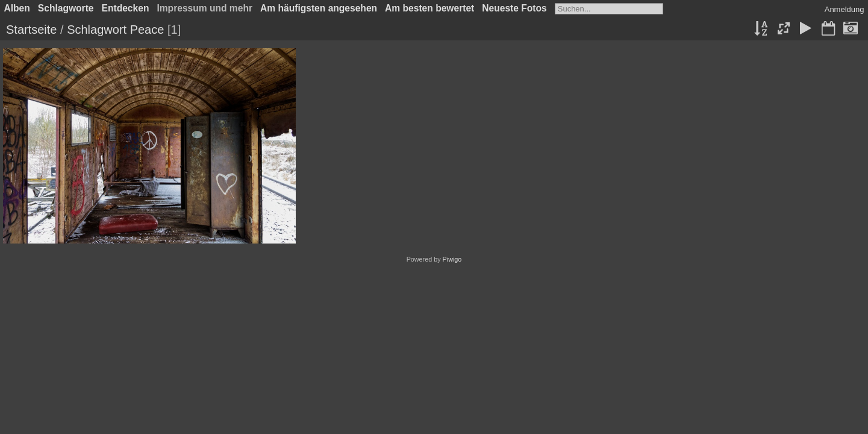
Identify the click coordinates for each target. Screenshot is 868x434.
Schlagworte (66, 8)
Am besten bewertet (429, 8)
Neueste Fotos (514, 8)
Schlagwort (97, 30)
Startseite (31, 30)
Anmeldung (845, 9)
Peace (147, 30)
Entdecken (126, 8)
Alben (17, 8)
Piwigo (452, 259)
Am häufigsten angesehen (319, 8)
